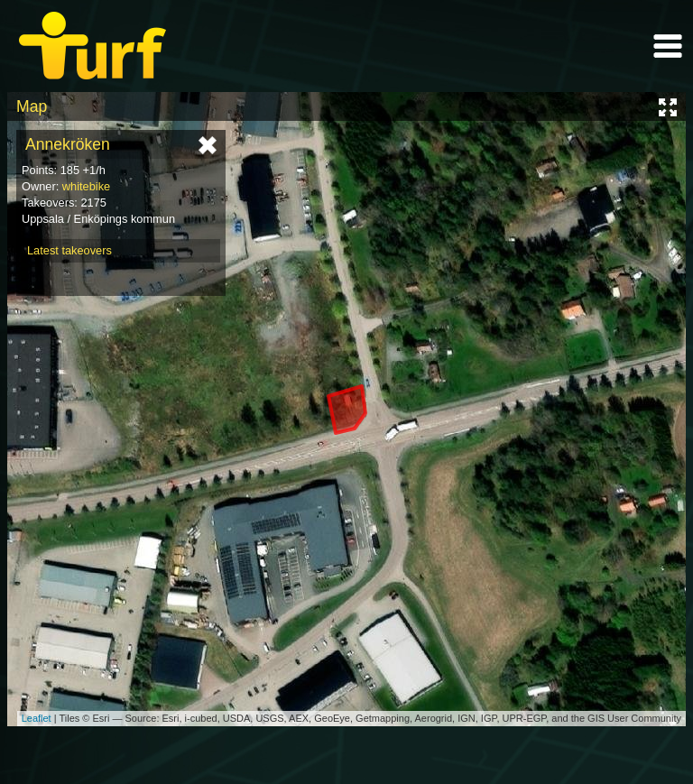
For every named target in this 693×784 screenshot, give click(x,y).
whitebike (86, 186)
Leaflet (37, 718)
